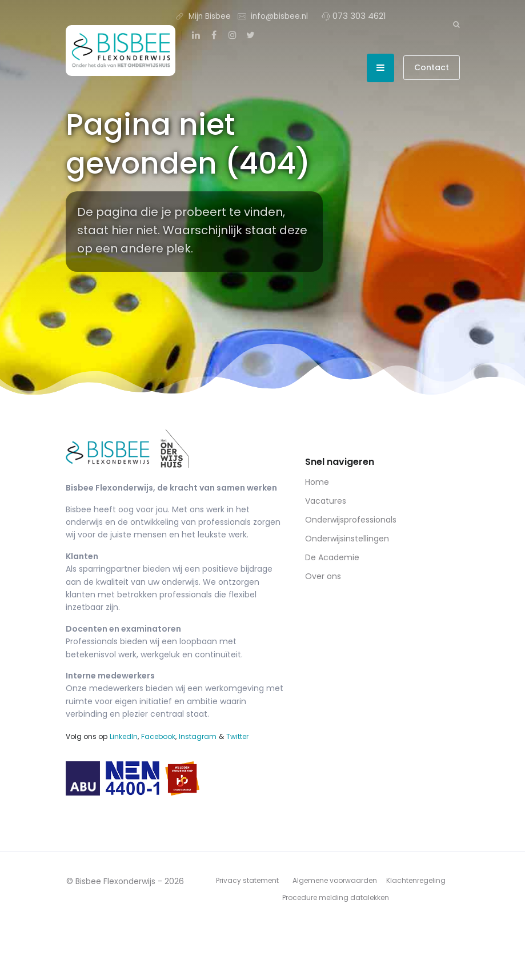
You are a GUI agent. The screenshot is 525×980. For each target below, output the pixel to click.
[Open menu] (380, 68)
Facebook (158, 736)
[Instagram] (233, 35)
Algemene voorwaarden (335, 880)
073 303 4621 (354, 16)
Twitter (237, 736)
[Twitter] (251, 35)
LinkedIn (124, 736)
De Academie (332, 557)
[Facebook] (214, 35)
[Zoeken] (456, 24)
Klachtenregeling (416, 880)
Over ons (323, 576)
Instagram (198, 736)
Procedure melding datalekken (336, 897)
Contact (432, 67)
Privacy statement (247, 880)
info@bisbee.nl (273, 16)
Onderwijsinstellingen (347, 539)
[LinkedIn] (196, 35)
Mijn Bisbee (203, 16)
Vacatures (326, 501)
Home (317, 482)
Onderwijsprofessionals (351, 520)
